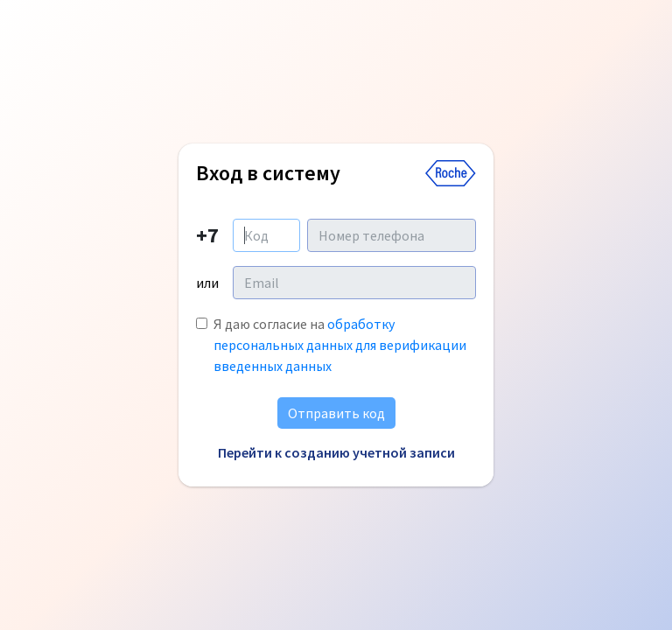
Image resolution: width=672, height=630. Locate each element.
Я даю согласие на (340, 345)
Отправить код (336, 413)
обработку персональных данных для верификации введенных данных (340, 345)
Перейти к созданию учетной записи (336, 452)
